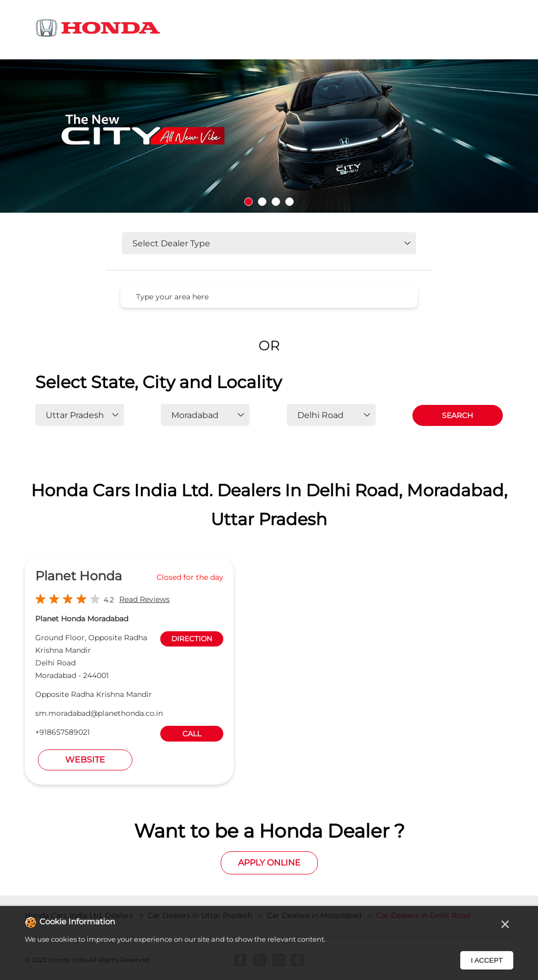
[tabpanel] (269, 136)
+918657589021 (63, 732)
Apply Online (269, 863)
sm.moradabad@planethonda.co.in (99, 713)
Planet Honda (79, 576)
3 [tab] (276, 202)
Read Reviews (144, 599)
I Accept (487, 960)
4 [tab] (289, 202)
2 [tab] (262, 202)
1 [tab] (249, 202)
